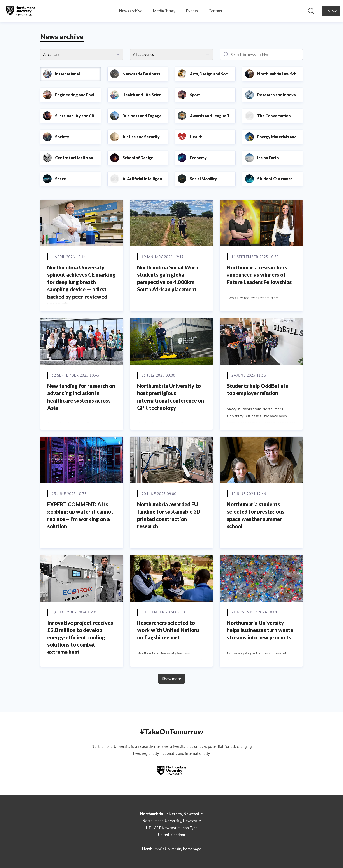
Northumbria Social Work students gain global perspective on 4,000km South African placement (168, 278)
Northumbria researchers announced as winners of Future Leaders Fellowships (259, 275)
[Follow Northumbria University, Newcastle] (331, 11)
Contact (215, 11)
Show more (172, 679)
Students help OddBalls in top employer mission (258, 390)
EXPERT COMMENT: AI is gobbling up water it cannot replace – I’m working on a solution (80, 515)
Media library (164, 11)
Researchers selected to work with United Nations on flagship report (168, 630)
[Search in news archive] (261, 54)
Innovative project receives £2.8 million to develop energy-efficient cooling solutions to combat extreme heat (80, 637)
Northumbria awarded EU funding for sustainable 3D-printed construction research (170, 515)
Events (192, 11)
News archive (131, 11)
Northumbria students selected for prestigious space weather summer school (255, 515)
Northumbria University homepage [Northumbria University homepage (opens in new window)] (172, 849)
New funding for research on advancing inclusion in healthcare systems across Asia (81, 397)
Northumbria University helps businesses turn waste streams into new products (260, 630)
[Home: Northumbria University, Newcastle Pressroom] (21, 11)
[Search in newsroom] (311, 11)
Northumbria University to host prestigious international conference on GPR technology (171, 397)
